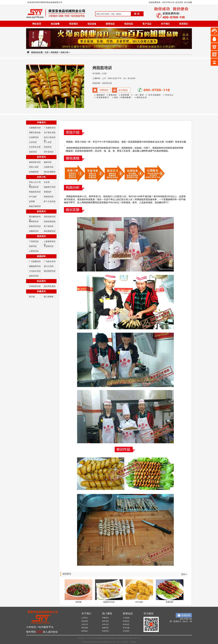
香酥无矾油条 (35, 132)
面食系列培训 (35, 226)
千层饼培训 (34, 241)
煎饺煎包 (48, 147)
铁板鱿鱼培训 (35, 192)
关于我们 (165, 24)
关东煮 (47, 182)
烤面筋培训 (49, 197)
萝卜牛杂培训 (50, 201)
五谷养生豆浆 (35, 147)
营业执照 (85, 621)
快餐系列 (41, 291)
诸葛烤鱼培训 (35, 162)
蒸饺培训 (33, 152)
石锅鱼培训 (49, 167)
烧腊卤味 (41, 256)
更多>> (184, 574)
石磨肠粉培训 (35, 128)
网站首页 (37, 24)
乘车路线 (85, 628)
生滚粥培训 (34, 137)
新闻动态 (110, 24)
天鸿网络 (133, 642)
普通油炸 (48, 192)
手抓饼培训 (49, 246)
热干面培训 (49, 226)
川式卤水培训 (35, 271)
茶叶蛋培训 (49, 152)
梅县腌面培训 (50, 231)
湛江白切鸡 (49, 266)
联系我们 (184, 24)
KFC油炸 (33, 197)
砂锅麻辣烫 (34, 172)
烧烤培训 (48, 162)
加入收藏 (188, 2)
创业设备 (92, 24)
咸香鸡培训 (34, 276)
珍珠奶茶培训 (35, 286)
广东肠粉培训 (50, 128)
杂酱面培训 (34, 231)
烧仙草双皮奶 (50, 286)
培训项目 (73, 24)
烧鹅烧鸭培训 (35, 266)
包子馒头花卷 (50, 132)
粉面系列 (41, 211)
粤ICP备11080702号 (133, 638)
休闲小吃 (65, 52)
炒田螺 (32, 201)
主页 (47, 52)
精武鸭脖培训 (50, 271)
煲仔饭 (32, 297)
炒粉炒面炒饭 (50, 221)
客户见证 (147, 24)
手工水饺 (48, 142)
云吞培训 (33, 142)
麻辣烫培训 (34, 221)
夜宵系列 (41, 157)
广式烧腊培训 (35, 261)
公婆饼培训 (34, 251)
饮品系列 (41, 281)
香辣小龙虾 (34, 167)
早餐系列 (41, 122)
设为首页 (179, 2)
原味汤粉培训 (50, 217)
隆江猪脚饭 (49, 297)
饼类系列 (41, 236)
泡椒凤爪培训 (50, 187)
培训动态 (129, 24)
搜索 (136, 14)
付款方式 (85, 624)
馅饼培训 (33, 246)
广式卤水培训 (50, 261)
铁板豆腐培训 (35, 206)
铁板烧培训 (34, 187)
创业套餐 (55, 24)
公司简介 (85, 618)
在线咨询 (186, 615)
